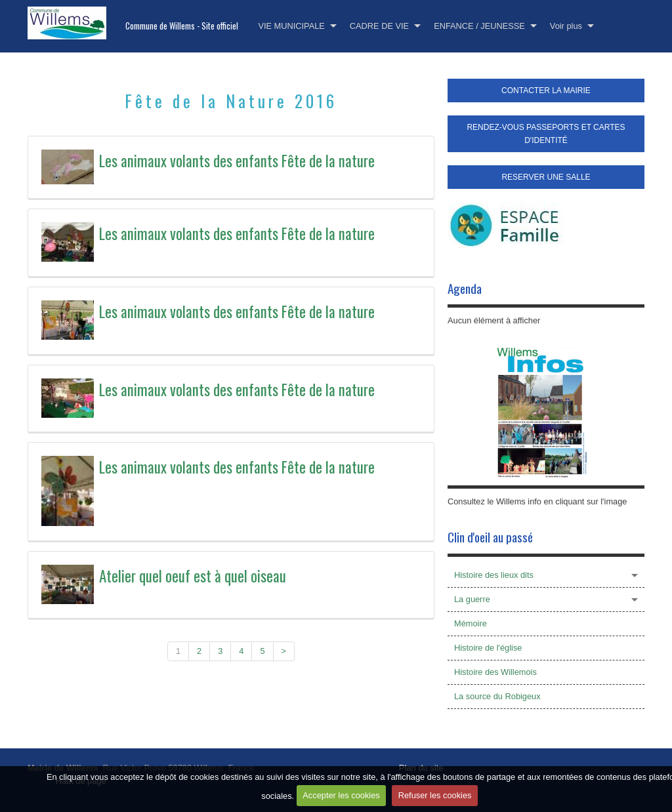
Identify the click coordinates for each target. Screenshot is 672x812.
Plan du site (421, 768)
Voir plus (566, 26)
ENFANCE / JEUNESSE (479, 26)
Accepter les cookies (341, 797)
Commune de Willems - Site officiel (182, 26)
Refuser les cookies (435, 797)
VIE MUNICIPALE (291, 26)
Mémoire (471, 623)
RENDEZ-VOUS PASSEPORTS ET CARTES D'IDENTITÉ (546, 134)
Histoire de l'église (488, 648)
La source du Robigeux (497, 696)
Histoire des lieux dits (494, 575)
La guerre (472, 599)
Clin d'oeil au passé (490, 537)
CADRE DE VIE (379, 26)
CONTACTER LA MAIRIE (546, 91)
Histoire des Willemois (495, 672)
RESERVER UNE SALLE (546, 177)
